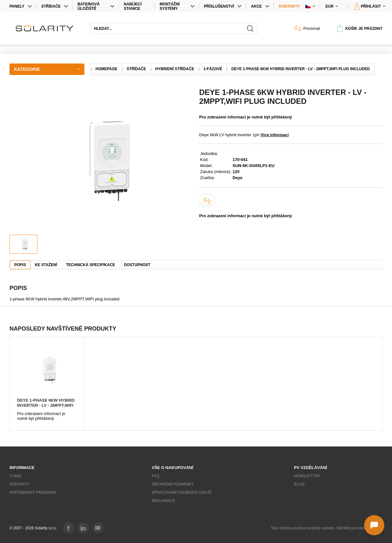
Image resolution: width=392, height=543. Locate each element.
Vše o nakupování (173, 468)
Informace (22, 468)
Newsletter (307, 476)
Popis (20, 265)
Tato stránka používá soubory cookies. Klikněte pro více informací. (327, 528)
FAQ (156, 476)
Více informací (274, 135)
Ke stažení (46, 265)
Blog (299, 484)
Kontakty (290, 6)
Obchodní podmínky (173, 484)
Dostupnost (137, 265)
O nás (15, 476)
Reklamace (164, 501)
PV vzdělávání (310, 468)
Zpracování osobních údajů (182, 493)
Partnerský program (33, 493)
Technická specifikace (91, 265)
